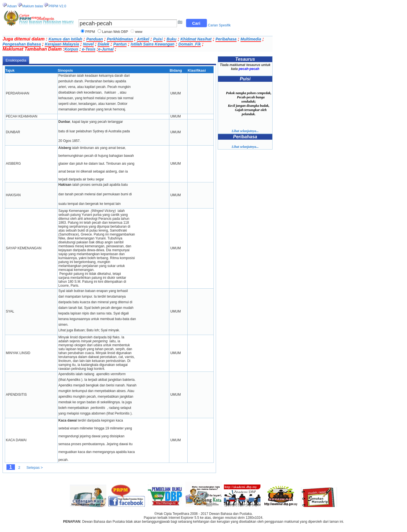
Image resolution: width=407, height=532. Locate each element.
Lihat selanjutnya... (245, 131)
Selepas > (35, 468)
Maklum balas (33, 6)
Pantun (120, 44)
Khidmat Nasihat (196, 39)
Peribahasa (226, 39)
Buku (171, 39)
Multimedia (251, 39)
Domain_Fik (189, 44)
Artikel (143, 39)
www (139, 32)
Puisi (158, 39)
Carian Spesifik (219, 25)
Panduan (95, 39)
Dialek (103, 44)
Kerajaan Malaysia (62, 44)
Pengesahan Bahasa (22, 44)
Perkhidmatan (120, 39)
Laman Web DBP (115, 32)
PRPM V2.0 (57, 6)
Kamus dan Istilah (66, 39)
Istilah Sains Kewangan (153, 44)
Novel (88, 44)
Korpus (71, 49)
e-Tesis (88, 49)
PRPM (90, 32)
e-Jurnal (106, 49)
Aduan (12, 6)
